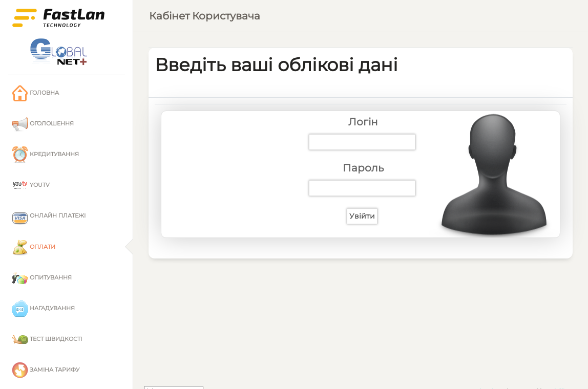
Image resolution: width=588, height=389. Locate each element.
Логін (363, 122)
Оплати (34, 247)
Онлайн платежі (49, 217)
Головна (35, 93)
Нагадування (43, 309)
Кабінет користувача (205, 16)
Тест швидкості (47, 339)
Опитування (42, 278)
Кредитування (45, 155)
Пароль (363, 168)
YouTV (31, 185)
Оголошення (43, 124)
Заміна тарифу (46, 370)
